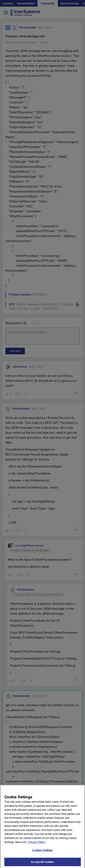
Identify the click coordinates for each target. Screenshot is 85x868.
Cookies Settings (42, 852)
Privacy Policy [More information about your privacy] (37, 844)
